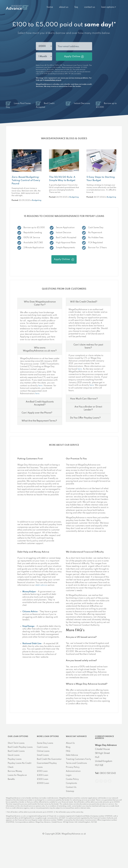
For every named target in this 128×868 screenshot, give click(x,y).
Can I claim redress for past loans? (88, 371)
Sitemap (70, 816)
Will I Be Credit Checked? (84, 327)
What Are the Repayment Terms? (39, 446)
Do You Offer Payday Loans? (85, 443)
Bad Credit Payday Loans (20, 772)
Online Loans (43, 776)
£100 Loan (42, 796)
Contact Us (90, 7)
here (40, 411)
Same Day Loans (45, 768)
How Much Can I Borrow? (84, 424)
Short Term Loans (16, 768)
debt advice (41, 610)
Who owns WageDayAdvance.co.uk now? (40, 374)
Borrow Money (15, 796)
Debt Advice (72, 780)
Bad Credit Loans (16, 776)
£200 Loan (42, 800)
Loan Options (108, 7)
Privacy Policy (73, 792)
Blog (68, 772)
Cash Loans (42, 772)
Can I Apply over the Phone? (37, 438)
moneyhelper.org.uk (53, 80)
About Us (64, 7)
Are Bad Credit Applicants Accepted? (40, 428)
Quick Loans (14, 780)
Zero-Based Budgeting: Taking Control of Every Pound (26, 180)
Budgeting (37, 200)
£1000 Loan (43, 808)
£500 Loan (42, 804)
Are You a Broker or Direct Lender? (88, 433)
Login (69, 800)
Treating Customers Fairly (78, 784)
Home (50, 7)
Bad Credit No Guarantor (49, 784)
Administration (73, 796)
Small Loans (43, 780)
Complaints (71, 808)
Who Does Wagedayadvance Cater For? (40, 328)
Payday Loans (15, 784)
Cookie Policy (72, 804)
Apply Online (74, 57)
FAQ (76, 7)
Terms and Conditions (76, 788)
